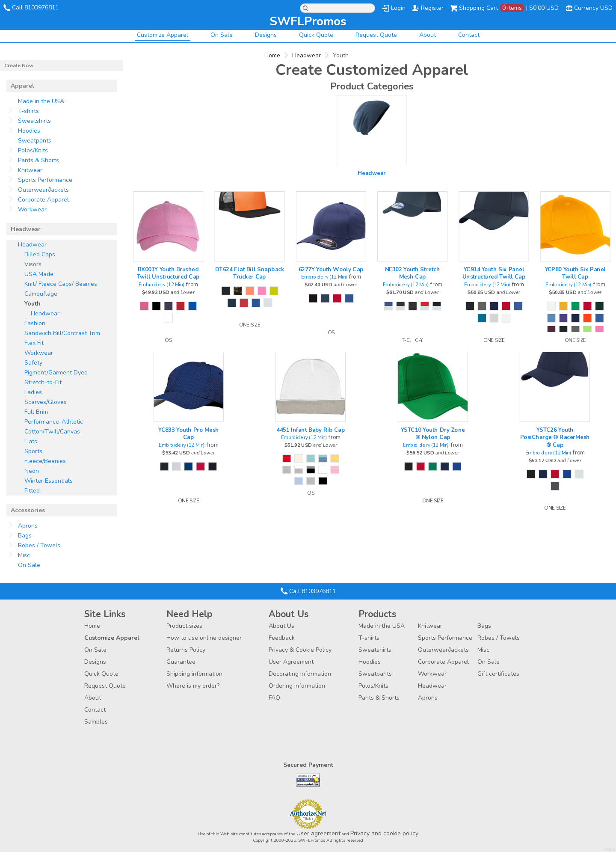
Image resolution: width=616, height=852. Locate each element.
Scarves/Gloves (46, 402)
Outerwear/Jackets (43, 190)
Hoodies (29, 131)
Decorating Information (300, 674)
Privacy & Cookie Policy (300, 650)
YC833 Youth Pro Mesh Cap (189, 433)
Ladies (33, 392)
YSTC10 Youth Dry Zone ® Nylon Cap (433, 433)
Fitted (32, 491)
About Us (281, 626)
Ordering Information (297, 686)
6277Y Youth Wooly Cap (331, 269)
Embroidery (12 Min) (162, 285)
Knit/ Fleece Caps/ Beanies (61, 284)
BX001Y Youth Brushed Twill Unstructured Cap (168, 273)
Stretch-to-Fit (43, 382)
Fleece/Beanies (45, 461)
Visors (33, 264)
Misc (24, 555)
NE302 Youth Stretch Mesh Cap (412, 273)
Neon (32, 471)
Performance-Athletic (54, 422)
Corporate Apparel (43, 200)
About (428, 35)
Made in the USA (41, 101)
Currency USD (593, 8)
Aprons (28, 526)
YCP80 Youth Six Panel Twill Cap (576, 273)
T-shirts (28, 111)
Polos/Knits (33, 150)
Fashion (35, 323)
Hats (31, 441)
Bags (25, 536)
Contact (469, 35)
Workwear (32, 209)
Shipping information (194, 674)
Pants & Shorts (38, 160)
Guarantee (181, 662)
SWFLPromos (308, 21)
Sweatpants (35, 141)
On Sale (222, 35)
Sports (33, 451)
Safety (33, 363)
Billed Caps (40, 254)
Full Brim (36, 412)
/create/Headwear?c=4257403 (372, 130)
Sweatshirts (34, 121)
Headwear (307, 55)
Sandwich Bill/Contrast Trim (62, 333)
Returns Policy (186, 650)
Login (398, 8)
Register (432, 8)
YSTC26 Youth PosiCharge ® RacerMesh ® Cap (555, 437)
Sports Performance (45, 180)
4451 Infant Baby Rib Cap (311, 430)
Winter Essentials (49, 481)
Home (272, 55)
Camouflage (41, 294)
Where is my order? (193, 686)
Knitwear (30, 170)
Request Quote (376, 35)
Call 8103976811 (35, 7)
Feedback (282, 638)
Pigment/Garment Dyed (56, 373)
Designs (266, 35)
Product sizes (184, 626)
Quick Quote (316, 35)
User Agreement (291, 662)
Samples (96, 722)
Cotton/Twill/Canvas (52, 432)
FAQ (274, 698)
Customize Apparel (163, 35)
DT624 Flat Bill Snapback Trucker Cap (250, 273)
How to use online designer (204, 638)
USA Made (39, 274)
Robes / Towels (39, 545)
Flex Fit (34, 343)
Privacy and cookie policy (384, 833)
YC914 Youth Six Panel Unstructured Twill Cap (494, 273)
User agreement (318, 833)
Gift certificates (498, 674)
